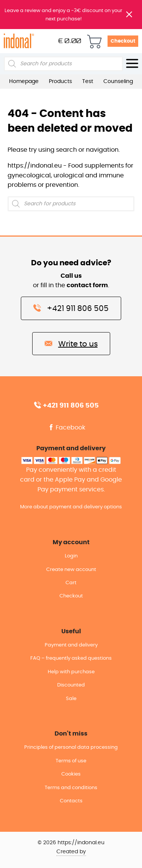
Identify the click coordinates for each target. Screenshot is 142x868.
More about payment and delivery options (71, 507)
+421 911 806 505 (71, 308)
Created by (71, 852)
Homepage (24, 82)
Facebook (67, 428)
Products (60, 82)
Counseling (118, 82)
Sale (71, 699)
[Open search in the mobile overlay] (63, 64)
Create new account (71, 570)
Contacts (71, 801)
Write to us (71, 343)
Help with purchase (71, 672)
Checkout (123, 41)
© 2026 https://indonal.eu (71, 843)
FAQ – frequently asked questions (71, 658)
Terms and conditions (71, 788)
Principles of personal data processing (71, 747)
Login (71, 556)
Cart (71, 583)
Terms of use (71, 761)
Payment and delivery (71, 645)
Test (88, 82)
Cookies (71, 774)
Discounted (71, 685)
